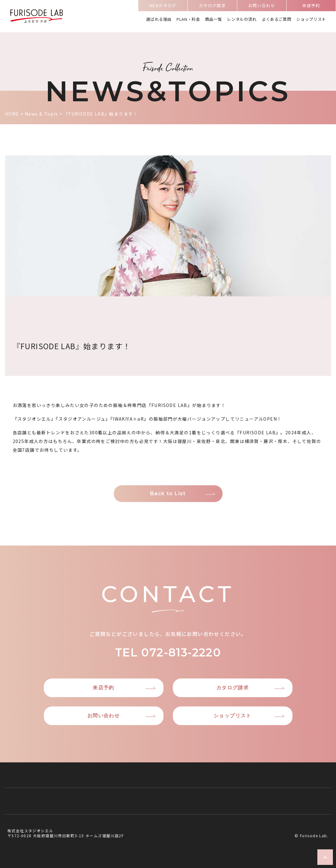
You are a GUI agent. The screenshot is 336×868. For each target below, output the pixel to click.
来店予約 (311, 6)
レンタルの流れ (242, 20)
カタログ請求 (212, 6)
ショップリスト (311, 20)
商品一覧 (214, 20)
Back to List (168, 493)
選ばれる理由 (159, 20)
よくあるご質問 (277, 20)
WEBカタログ (163, 6)
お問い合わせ (262, 6)
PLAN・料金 (188, 20)
